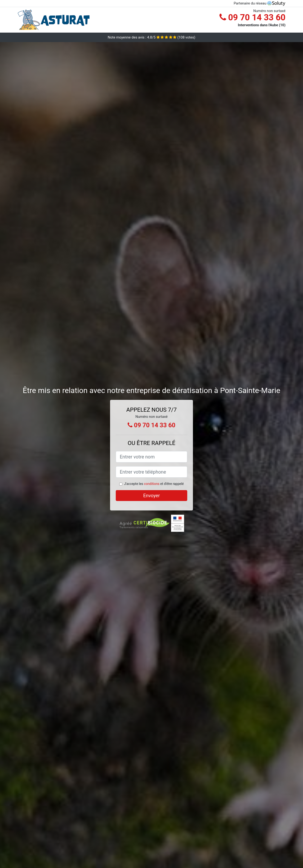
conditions (152, 484)
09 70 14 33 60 (252, 17)
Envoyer (151, 496)
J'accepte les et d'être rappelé (154, 484)
